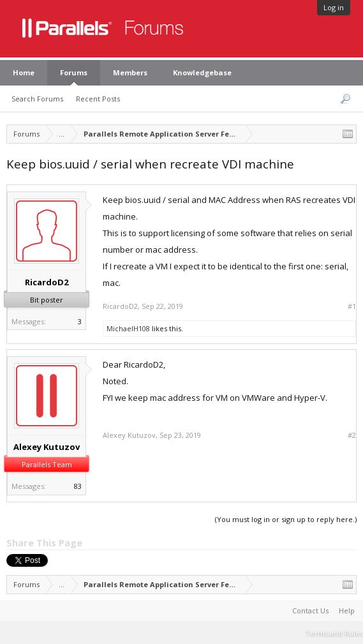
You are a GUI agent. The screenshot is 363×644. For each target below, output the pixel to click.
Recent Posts (98, 99)
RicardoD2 (47, 282)
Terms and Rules (334, 633)
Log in (334, 7)
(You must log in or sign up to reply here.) (286, 519)
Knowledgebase (202, 72)
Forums (74, 72)
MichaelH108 (128, 328)
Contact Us (310, 610)
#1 (352, 306)
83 (78, 486)
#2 (352, 435)
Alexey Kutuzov (47, 447)
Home (24, 72)
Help (347, 610)
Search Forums (37, 99)
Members (130, 72)
